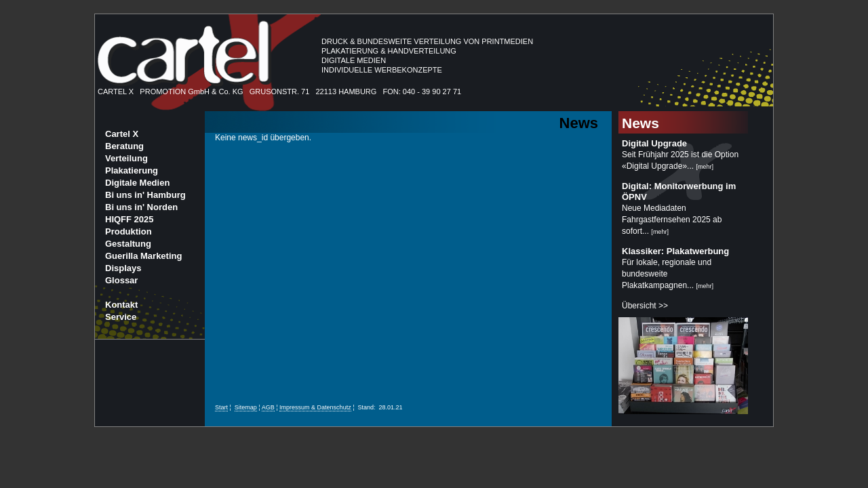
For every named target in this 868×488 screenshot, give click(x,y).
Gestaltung (128, 244)
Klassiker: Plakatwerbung (675, 251)
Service (121, 317)
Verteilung (126, 158)
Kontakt (121, 305)
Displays (123, 268)
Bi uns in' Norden (141, 207)
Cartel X (122, 134)
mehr (705, 167)
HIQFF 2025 (130, 219)
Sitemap (246, 407)
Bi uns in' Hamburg (145, 195)
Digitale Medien (137, 183)
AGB (268, 407)
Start (221, 407)
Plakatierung (132, 170)
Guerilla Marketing (143, 256)
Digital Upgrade (654, 143)
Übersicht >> (645, 306)
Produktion (129, 231)
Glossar (121, 280)
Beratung (124, 146)
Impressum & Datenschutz (315, 407)
